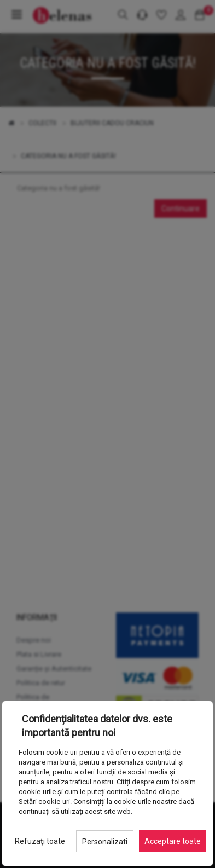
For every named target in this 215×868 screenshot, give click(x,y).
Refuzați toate (40, 841)
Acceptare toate (173, 841)
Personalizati (105, 842)
